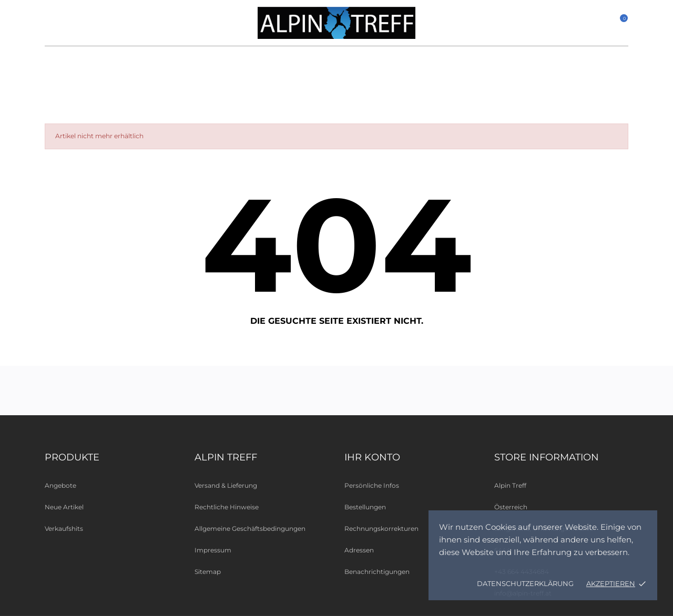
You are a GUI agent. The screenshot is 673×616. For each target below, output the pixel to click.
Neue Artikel (64, 507)
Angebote (60, 485)
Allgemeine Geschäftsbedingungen (250, 528)
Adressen (359, 550)
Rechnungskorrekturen (381, 528)
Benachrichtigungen (377, 572)
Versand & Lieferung (226, 485)
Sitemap (208, 572)
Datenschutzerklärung (525, 583)
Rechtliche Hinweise (227, 507)
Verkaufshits (64, 528)
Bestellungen (365, 507)
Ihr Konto (372, 457)
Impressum (213, 550)
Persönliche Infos (372, 485)
